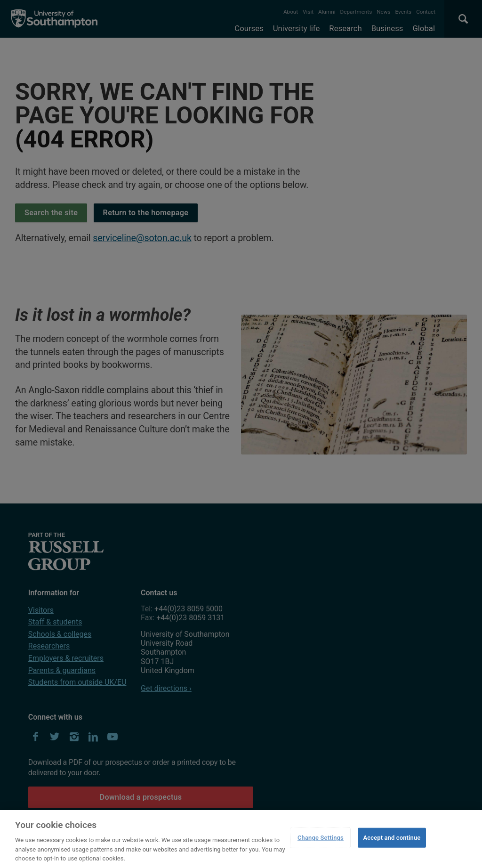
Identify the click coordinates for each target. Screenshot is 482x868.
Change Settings (321, 838)
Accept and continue (392, 838)
